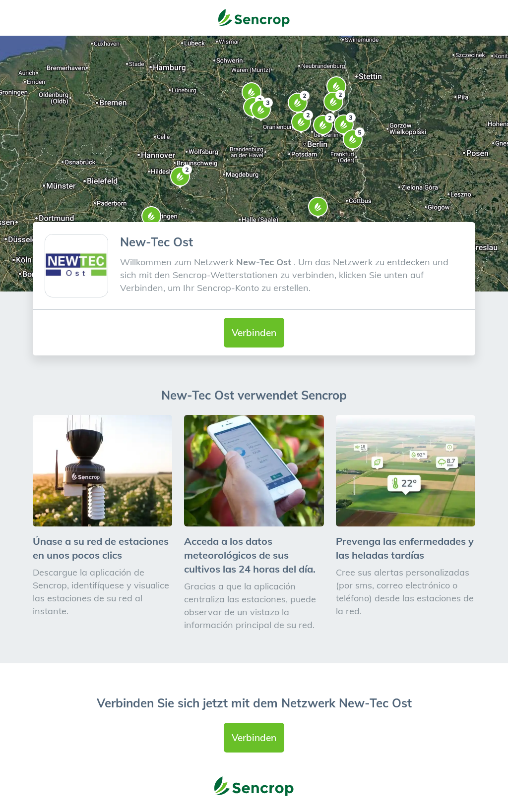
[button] (318, 208)
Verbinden (254, 333)
